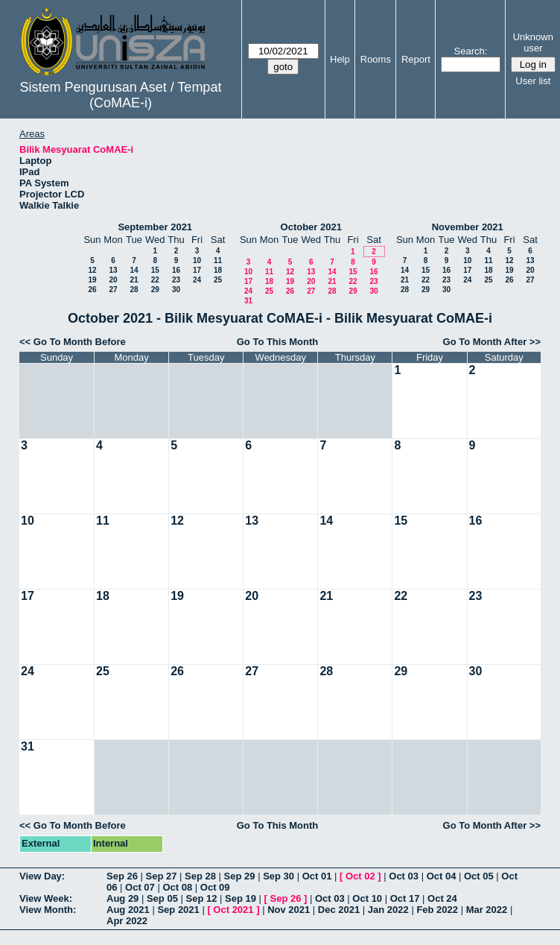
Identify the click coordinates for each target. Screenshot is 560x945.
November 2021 (468, 227)
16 (176, 270)
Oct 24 (442, 898)
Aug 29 (122, 898)
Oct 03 (404, 876)
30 (176, 290)
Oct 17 (405, 898)
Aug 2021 (128, 910)
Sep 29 (240, 876)
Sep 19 (241, 898)
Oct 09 (215, 887)
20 (113, 280)
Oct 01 (317, 876)
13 (113, 270)
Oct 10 (367, 898)
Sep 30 (279, 876)
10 (197, 260)
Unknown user (533, 42)
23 (176, 280)
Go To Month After (485, 342)
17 (197, 270)
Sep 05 (162, 898)
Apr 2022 (127, 921)
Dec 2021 (339, 910)
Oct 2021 (233, 910)
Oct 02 (360, 876)
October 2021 (311, 227)
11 (218, 260)
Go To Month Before (80, 342)
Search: (471, 51)
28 (134, 290)
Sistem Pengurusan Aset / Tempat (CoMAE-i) (121, 95)
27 (113, 290)
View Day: (42, 876)
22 (155, 280)
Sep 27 (162, 876)
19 (92, 280)
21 (134, 280)
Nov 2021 (289, 910)
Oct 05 (479, 876)
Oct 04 (442, 876)
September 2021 (155, 227)
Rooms (376, 59)
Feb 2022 (437, 910)
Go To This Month (278, 342)
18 (218, 270)
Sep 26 (122, 876)
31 (248, 301)
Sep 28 (200, 876)
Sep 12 (201, 898)
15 (155, 270)
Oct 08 (177, 887)
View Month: (48, 910)
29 (155, 290)
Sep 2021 (178, 910)
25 (218, 280)
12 (92, 270)
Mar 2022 (487, 910)
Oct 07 (140, 887)
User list (533, 81)
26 (92, 290)
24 (197, 280)
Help (340, 59)
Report (416, 59)
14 (134, 270)
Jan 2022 (388, 910)
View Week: (46, 898)
